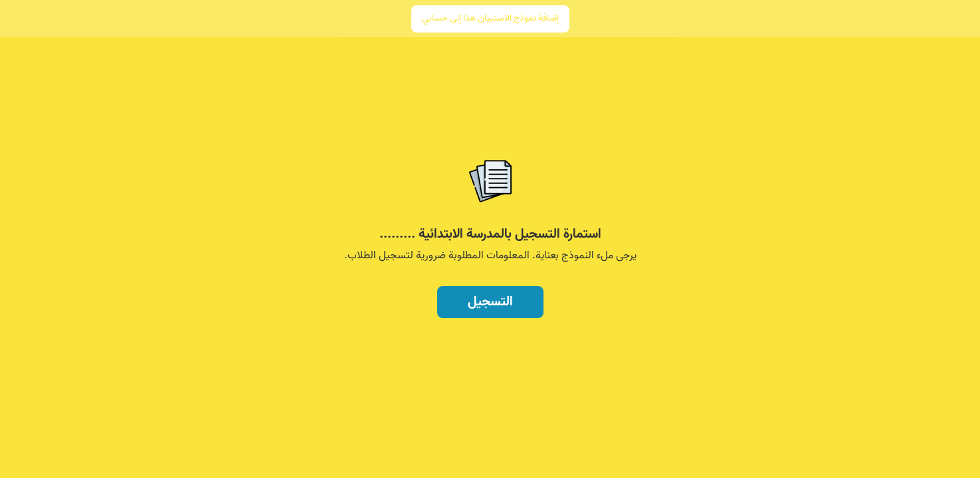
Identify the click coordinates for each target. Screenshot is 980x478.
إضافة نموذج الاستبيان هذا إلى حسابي (490, 18)
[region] (490, 191)
